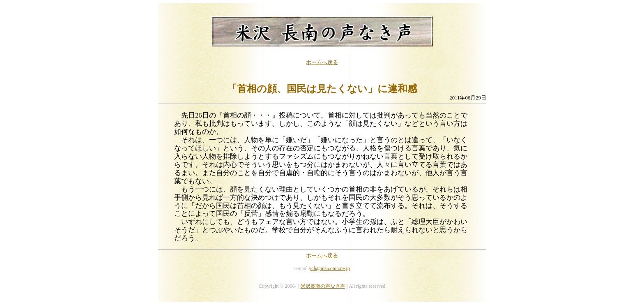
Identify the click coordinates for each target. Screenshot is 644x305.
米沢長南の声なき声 (323, 286)
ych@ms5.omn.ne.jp (329, 268)
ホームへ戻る (322, 62)
